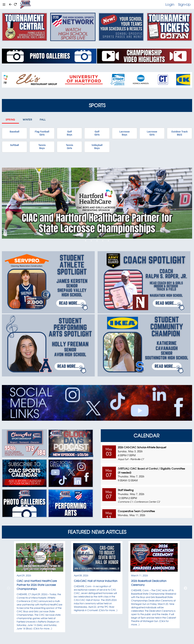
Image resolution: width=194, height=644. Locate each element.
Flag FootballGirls (42, 133)
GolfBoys (70, 133)
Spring (10, 120)
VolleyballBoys (97, 147)
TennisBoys (42, 147)
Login (170, 4)
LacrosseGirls (152, 133)
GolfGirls (97, 133)
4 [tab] (103, 241)
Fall (43, 120)
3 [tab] (97, 241)
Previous (9, 588)
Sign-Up (184, 4)
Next (185, 588)
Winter (27, 120)
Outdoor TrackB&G (180, 133)
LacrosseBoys (124, 133)
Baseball (14, 132)
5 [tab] (108, 241)
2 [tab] (91, 241)
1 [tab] (86, 241)
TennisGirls (70, 147)
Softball (14, 145)
